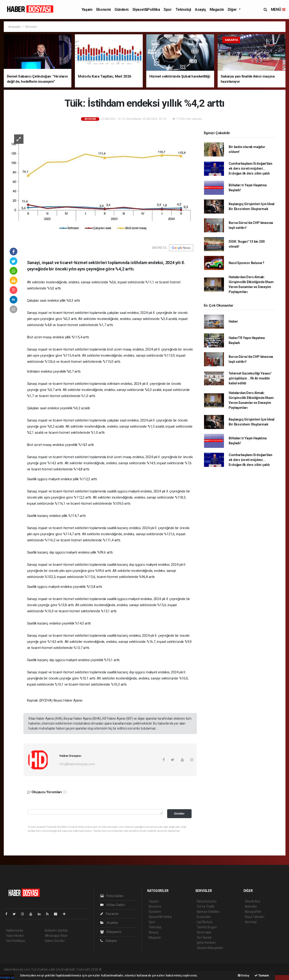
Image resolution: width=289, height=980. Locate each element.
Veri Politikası (16, 941)
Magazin (217, 10)
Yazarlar (110, 914)
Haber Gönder (55, 941)
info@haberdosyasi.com (77, 764)
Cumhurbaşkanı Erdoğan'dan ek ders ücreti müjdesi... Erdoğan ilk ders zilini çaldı (250, 168)
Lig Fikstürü (205, 922)
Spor (168, 10)
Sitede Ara (252, 901)
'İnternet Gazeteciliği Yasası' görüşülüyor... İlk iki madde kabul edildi (250, 378)
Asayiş (200, 10)
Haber (233, 321)
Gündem (122, 10)
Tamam (262, 975)
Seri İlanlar (204, 937)
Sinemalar (204, 932)
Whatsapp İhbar (56, 936)
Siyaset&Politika (146, 10)
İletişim (109, 941)
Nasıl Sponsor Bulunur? (247, 263)
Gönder (179, 814)
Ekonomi (104, 10)
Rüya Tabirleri (255, 917)
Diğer (233, 10)
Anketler (251, 906)
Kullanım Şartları (56, 930)
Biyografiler (253, 912)
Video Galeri (113, 905)
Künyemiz (111, 932)
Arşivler (109, 923)
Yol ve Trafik (206, 906)
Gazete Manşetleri (210, 948)
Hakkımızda (15, 930)
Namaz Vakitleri (208, 912)
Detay (244, 975)
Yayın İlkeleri (15, 936)
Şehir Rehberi (206, 943)
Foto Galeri (112, 896)
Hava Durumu (207, 901)
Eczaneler (204, 917)
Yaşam (87, 10)
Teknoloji (183, 10)
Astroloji (251, 922)
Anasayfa (15, 27)
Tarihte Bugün (207, 927)
